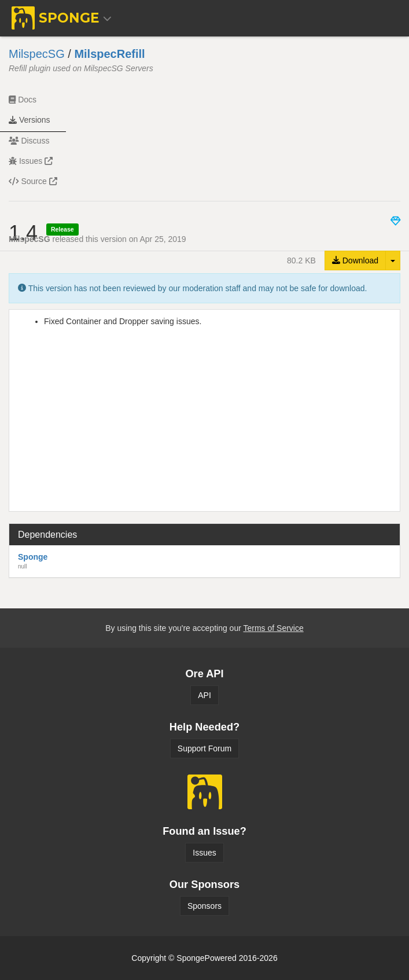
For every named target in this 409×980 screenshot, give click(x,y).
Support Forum (204, 748)
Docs (23, 100)
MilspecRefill (109, 54)
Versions (30, 120)
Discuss (29, 141)
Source (33, 181)
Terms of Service (273, 628)
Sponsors (204, 906)
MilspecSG (37, 54)
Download (355, 260)
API (204, 695)
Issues (31, 161)
